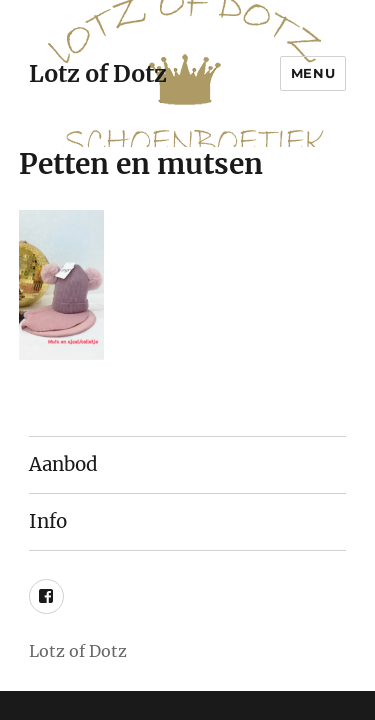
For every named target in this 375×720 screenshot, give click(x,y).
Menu (313, 73)
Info (48, 521)
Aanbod (63, 464)
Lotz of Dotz (98, 73)
